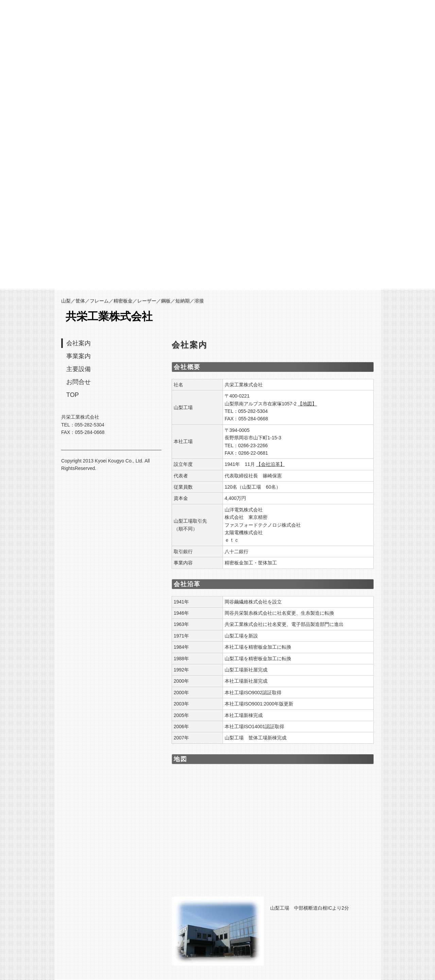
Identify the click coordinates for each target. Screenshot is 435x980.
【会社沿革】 (271, 464)
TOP (73, 395)
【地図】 (307, 404)
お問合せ (79, 382)
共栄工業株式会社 (109, 316)
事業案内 (79, 356)
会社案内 (79, 343)
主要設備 (79, 369)
